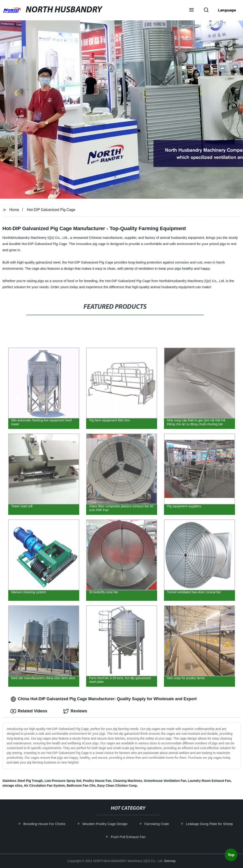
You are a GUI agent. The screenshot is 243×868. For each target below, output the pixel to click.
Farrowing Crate (160, 824)
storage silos (12, 785)
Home (14, 210)
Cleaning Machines (128, 781)
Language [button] (227, 10)
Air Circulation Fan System (44, 785)
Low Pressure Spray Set (63, 781)
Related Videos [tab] (29, 711)
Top (231, 856)
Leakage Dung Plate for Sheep (213, 824)
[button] (191, 10)
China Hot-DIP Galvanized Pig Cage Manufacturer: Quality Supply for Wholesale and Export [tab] (104, 699)
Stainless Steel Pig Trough (23, 781)
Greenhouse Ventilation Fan (165, 781)
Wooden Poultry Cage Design (108, 824)
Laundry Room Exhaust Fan (209, 781)
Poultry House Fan (97, 781)
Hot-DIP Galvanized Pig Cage (51, 210)
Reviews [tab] (75, 711)
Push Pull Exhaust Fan (132, 837)
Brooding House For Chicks (48, 824)
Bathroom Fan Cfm (81, 785)
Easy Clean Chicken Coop (117, 785)
